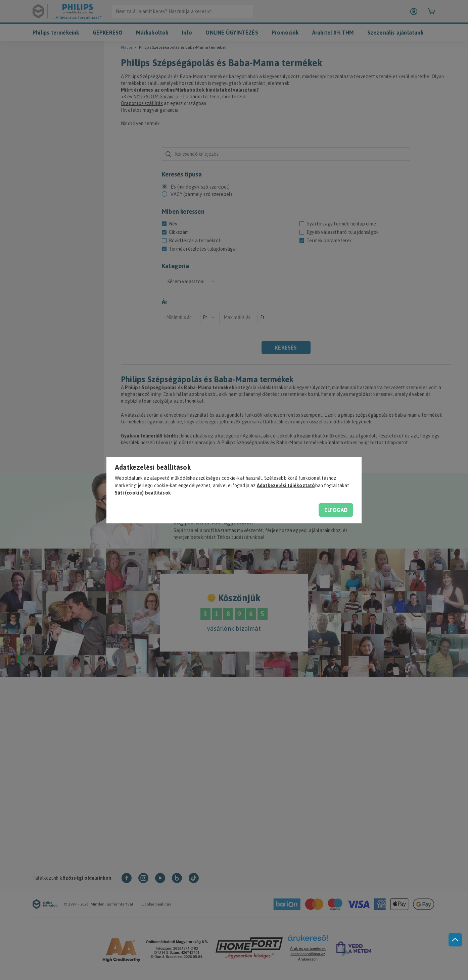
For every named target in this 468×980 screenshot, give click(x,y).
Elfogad (336, 510)
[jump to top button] (455, 940)
